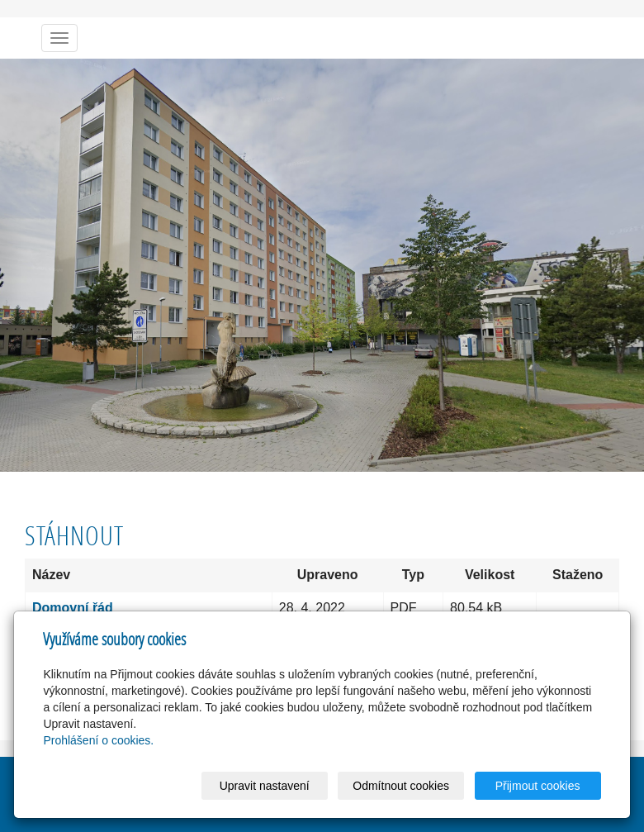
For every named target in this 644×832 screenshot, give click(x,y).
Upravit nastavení (265, 786)
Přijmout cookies (538, 786)
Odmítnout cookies (401, 786)
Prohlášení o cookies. (98, 740)
